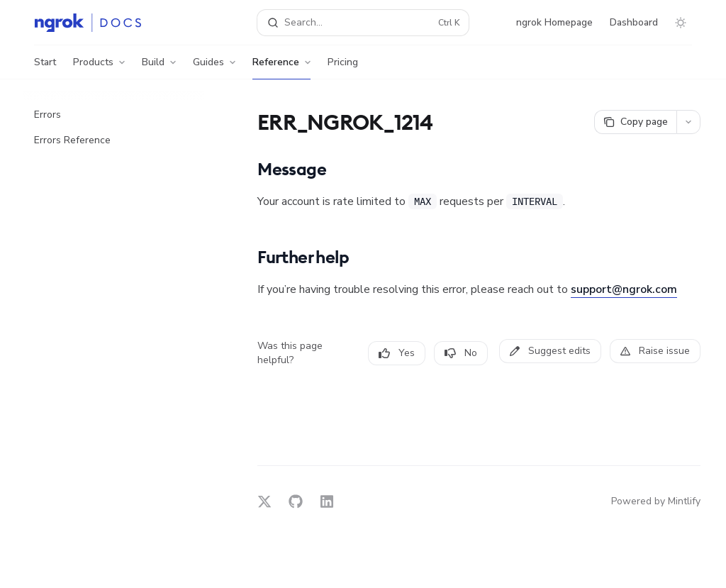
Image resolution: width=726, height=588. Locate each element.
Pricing (343, 67)
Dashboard (634, 22)
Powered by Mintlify (656, 501)
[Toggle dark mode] (681, 23)
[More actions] (688, 122)
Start (45, 67)
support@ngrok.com (624, 289)
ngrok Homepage (554, 22)
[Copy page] (635, 122)
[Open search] (363, 23)
